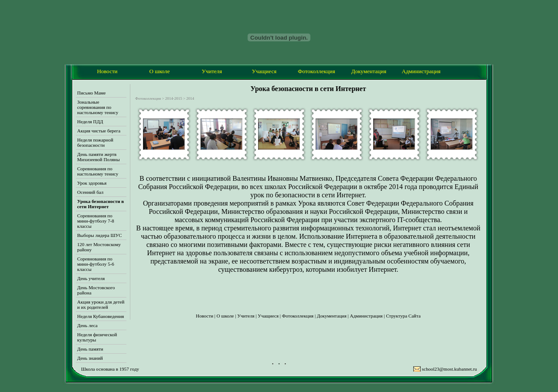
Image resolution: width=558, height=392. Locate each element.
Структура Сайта (403, 316)
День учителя (91, 278)
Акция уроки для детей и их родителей (101, 304)
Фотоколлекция (316, 71)
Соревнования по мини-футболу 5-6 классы (96, 264)
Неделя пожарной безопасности (95, 142)
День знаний (90, 358)
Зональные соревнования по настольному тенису (98, 107)
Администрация (421, 71)
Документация (369, 71)
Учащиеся (264, 71)
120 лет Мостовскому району (99, 247)
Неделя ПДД (90, 122)
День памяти (90, 349)
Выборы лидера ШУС (100, 235)
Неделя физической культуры (97, 337)
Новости (107, 71)
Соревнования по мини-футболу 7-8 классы (96, 221)
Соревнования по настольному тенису (98, 171)
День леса (87, 325)
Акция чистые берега (99, 131)
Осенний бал (90, 192)
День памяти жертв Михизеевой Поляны (99, 157)
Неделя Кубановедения (100, 316)
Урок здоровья (92, 183)
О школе (160, 71)
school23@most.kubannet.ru (449, 369)
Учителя (212, 71)
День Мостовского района (96, 290)
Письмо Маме (91, 93)
